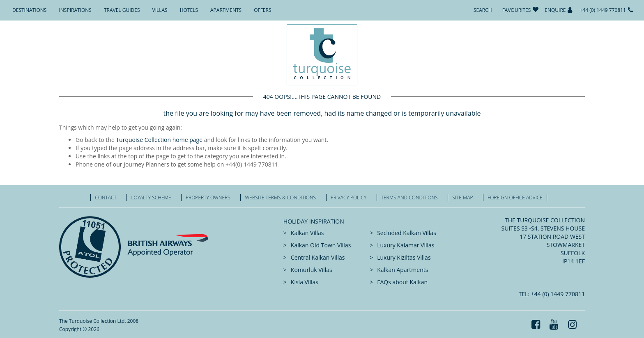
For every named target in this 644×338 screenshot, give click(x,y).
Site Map (462, 198)
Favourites (517, 10)
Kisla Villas (305, 282)
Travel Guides (122, 10)
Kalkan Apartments (402, 270)
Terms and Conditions (409, 198)
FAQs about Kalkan (402, 282)
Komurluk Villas (312, 270)
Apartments (226, 10)
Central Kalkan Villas (318, 257)
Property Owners (208, 198)
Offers (262, 10)
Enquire (555, 10)
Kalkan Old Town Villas (321, 245)
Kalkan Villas (307, 233)
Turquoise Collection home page (159, 140)
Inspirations (75, 10)
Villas (160, 10)
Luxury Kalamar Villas (406, 245)
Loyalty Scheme (151, 198)
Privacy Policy (348, 198)
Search (483, 10)
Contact (106, 198)
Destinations (29, 10)
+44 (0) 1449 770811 (603, 10)
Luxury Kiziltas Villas (404, 257)
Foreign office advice (515, 198)
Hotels (189, 10)
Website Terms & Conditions (280, 198)
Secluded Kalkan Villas (407, 233)
